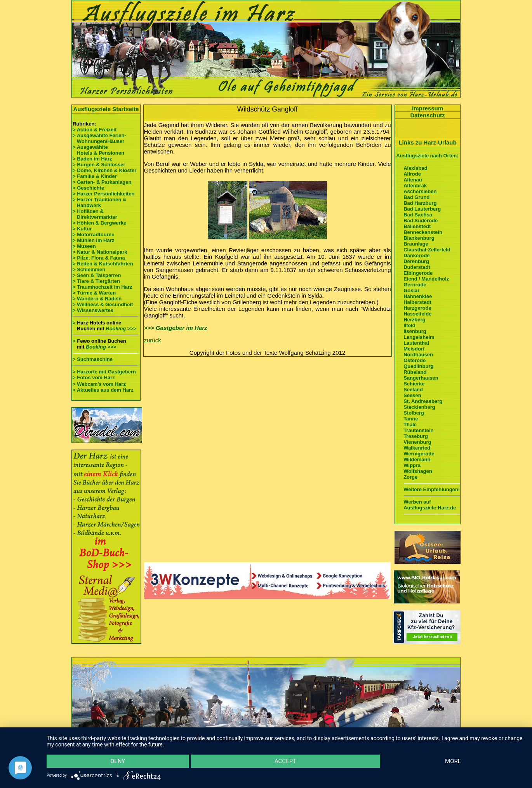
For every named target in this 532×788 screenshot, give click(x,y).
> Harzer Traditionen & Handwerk (99, 202)
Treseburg (416, 436)
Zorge (410, 477)
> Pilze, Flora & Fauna (99, 258)
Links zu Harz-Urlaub (427, 142)
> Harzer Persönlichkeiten (103, 194)
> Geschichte (88, 188)
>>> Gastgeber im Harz (176, 328)
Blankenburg (419, 238)
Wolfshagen (418, 471)
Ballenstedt (417, 226)
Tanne (411, 419)
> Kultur (82, 229)
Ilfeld (409, 325)
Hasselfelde (417, 314)
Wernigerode (419, 454)
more (453, 761)
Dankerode (416, 255)
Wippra (412, 465)
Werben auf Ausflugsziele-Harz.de (430, 505)
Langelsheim (419, 337)
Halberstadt (417, 302)
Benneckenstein (423, 232)
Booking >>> (121, 329)
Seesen (412, 395)
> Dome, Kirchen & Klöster (104, 170)
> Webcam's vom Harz (99, 384)
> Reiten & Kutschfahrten (103, 264)
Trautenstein (418, 430)
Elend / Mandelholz (426, 279)
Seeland (413, 390)
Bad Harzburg (420, 203)
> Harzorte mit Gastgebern (104, 372)
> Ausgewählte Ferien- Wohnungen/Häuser (100, 138)
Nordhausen (418, 355)
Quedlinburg (418, 366)
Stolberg (414, 413)
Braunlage (416, 244)
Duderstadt (417, 267)
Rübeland (415, 372)
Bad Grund (416, 197)
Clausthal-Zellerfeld (427, 250)
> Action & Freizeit (95, 130)
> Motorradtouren (94, 234)
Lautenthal (416, 343)
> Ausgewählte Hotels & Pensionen (98, 150)
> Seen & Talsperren (97, 275)
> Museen (84, 246)
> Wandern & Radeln (97, 299)
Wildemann (417, 459)
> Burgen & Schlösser (99, 165)
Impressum (428, 108)
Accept (285, 761)
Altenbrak (415, 186)
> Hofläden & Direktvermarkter (95, 214)
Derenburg (416, 261)
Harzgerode (417, 308)
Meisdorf (414, 349)
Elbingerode (418, 273)
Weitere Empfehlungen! (432, 489)
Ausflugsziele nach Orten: (427, 156)
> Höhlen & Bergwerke (99, 223)
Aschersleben (420, 191)
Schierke (414, 384)
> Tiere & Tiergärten (96, 281)
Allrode (412, 174)
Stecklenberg (419, 407)
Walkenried (417, 448)
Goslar (411, 290)
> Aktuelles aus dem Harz (103, 390)
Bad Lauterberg (422, 209)
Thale (410, 425)
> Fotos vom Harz (94, 377)
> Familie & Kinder (95, 176)
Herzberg (414, 320)
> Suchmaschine (93, 359)
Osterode (415, 360)
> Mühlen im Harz (93, 240)
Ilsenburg (415, 331)
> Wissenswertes (93, 310)
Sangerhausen (421, 378)
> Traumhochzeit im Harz (103, 287)
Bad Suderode (421, 221)
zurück (153, 340)
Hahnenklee (418, 296)
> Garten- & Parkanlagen (102, 182)
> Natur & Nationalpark (100, 252)
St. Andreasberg (423, 401)
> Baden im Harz (92, 159)
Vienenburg (417, 442)
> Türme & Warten (94, 293)
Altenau (413, 180)
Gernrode (415, 285)
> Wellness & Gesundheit (103, 304)
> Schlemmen (89, 269)
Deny (118, 761)
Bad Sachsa (418, 215)
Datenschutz (427, 115)
